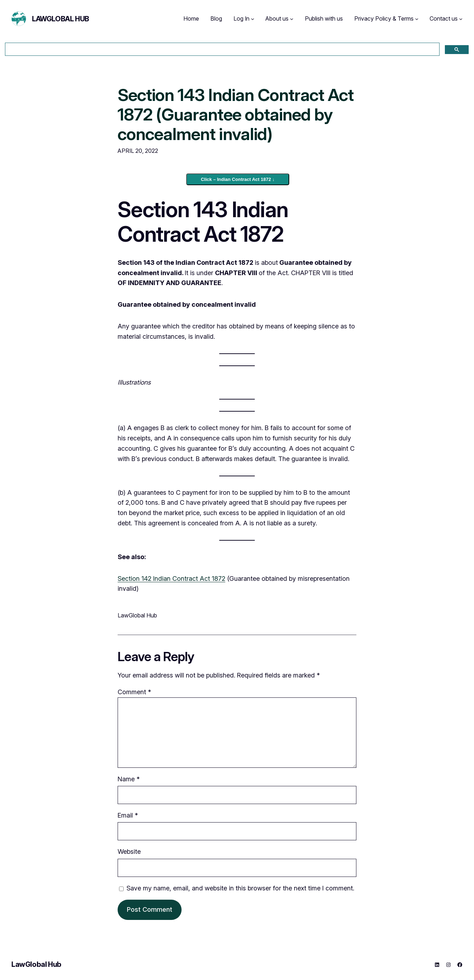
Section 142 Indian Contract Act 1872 (171, 579)
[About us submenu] (292, 19)
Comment (134, 692)
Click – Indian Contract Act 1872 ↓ (238, 179)
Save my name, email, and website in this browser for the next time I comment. (240, 888)
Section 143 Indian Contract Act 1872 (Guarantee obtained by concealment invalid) (236, 114)
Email (128, 815)
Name (129, 779)
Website (129, 852)
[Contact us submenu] (461, 19)
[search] (222, 49)
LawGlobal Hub (61, 19)
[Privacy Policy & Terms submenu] (417, 19)
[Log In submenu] (253, 19)
